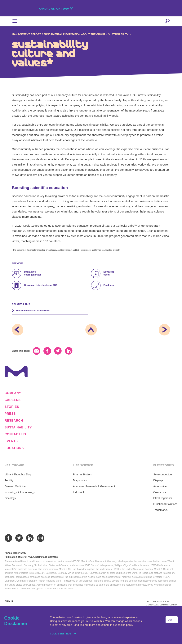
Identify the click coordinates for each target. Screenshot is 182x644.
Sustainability (18, 427)
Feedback (109, 285)
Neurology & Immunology (20, 492)
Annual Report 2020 (54, 9)
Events (11, 441)
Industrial (78, 492)
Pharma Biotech (82, 474)
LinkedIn (69, 351)
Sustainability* (119, 34)
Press (10, 414)
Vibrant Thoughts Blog (18, 474)
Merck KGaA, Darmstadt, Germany (25, 9)
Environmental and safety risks (33, 311)
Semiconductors (163, 474)
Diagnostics (80, 480)
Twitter (58, 351)
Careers (13, 400)
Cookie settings (61, 634)
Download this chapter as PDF (41, 285)
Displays (158, 480)
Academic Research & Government (94, 486)
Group (9, 601)
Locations (14, 448)
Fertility (9, 480)
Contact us (15, 434)
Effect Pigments (163, 498)
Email (37, 351)
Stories (12, 407)
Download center (109, 273)
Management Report (26, 34)
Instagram (41, 538)
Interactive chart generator (33, 273)
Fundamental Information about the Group (75, 34)
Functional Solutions (165, 504)
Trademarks (160, 510)
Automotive (160, 486)
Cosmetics (160, 492)
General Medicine (15, 486)
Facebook (47, 351)
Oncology (10, 498)
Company (13, 393)
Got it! (172, 620)
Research (14, 421)
